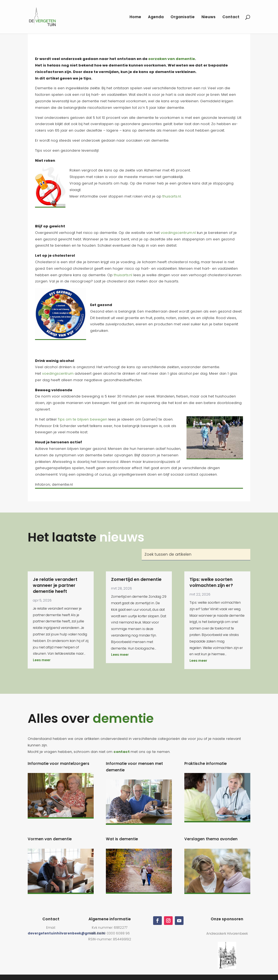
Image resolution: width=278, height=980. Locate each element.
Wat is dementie (122, 839)
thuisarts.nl (172, 196)
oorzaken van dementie (172, 59)
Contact (231, 17)
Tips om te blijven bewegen (82, 419)
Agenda (156, 17)
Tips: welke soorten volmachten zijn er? (211, 582)
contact (122, 752)
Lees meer (42, 660)
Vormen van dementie (50, 839)
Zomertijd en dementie (136, 579)
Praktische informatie (206, 763)
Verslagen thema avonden (211, 839)
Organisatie (183, 17)
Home (135, 17)
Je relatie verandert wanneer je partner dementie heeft (55, 585)
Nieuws (208, 17)
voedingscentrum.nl (178, 233)
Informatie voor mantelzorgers (59, 763)
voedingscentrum (58, 373)
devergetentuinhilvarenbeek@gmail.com (66, 933)
